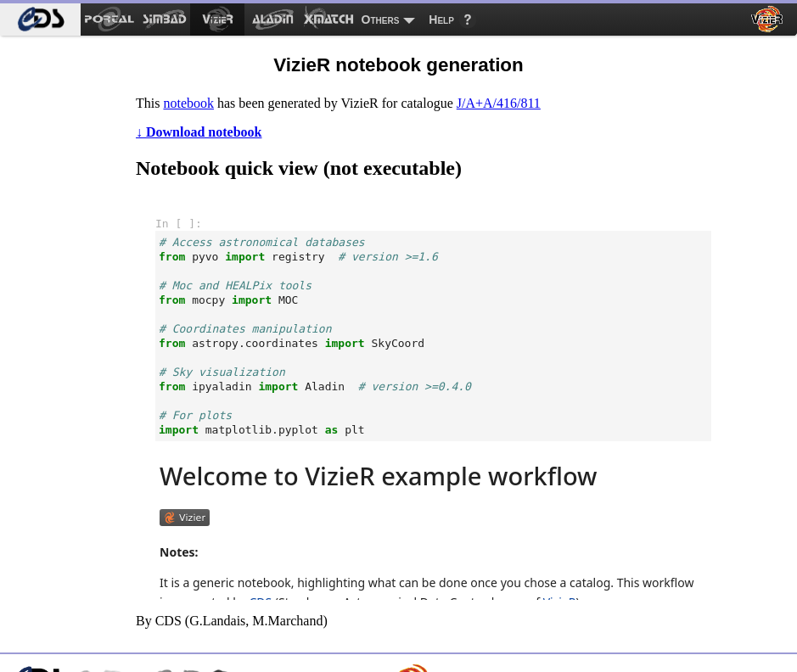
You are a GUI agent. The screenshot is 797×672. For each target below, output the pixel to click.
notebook (188, 103)
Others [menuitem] (381, 20)
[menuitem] (40, 20)
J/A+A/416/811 (499, 103)
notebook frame (433, 398)
